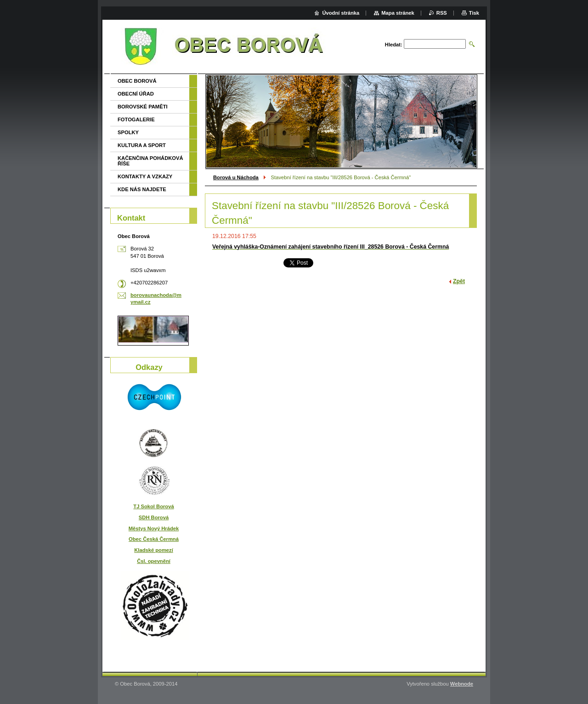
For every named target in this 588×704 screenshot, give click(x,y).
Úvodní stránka (341, 13)
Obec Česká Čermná (154, 539)
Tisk (474, 13)
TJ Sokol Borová (153, 506)
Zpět (459, 281)
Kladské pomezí (154, 550)
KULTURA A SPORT (142, 145)
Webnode (462, 684)
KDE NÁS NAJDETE (142, 189)
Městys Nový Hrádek (154, 528)
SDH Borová (154, 517)
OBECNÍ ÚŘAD (136, 94)
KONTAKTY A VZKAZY (145, 176)
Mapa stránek (398, 13)
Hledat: (394, 45)
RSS (442, 13)
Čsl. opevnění (154, 561)
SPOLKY (128, 132)
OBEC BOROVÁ (137, 81)
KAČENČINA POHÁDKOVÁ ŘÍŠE (150, 161)
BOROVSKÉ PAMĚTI (143, 107)
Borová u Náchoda (236, 177)
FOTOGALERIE (136, 119)
